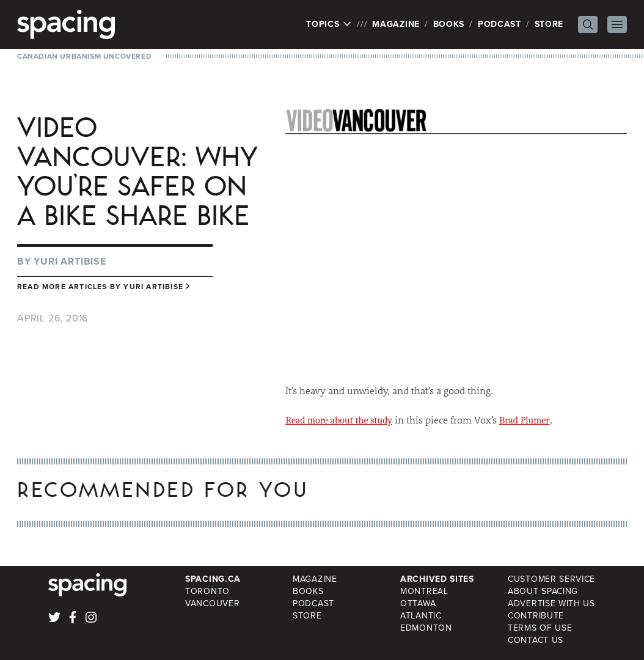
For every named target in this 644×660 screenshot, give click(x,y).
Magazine (396, 24)
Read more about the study (339, 420)
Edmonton (426, 628)
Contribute (536, 616)
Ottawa (418, 603)
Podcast (499, 24)
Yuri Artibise (70, 261)
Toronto (207, 591)
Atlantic (421, 616)
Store (549, 24)
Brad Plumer (525, 420)
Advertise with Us (551, 603)
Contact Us (536, 640)
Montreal (424, 591)
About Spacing (543, 591)
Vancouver (212, 603)
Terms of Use (540, 628)
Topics (329, 24)
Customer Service (551, 579)
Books (449, 24)
